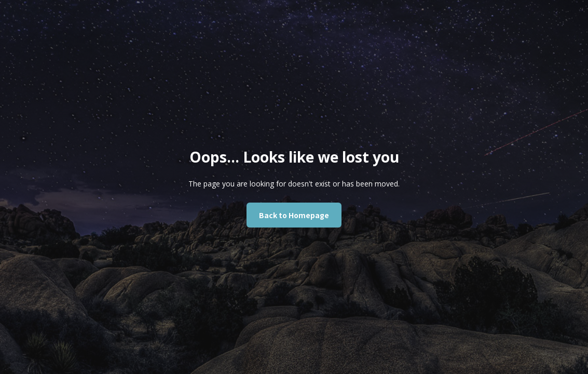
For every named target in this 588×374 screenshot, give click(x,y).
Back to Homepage (294, 215)
